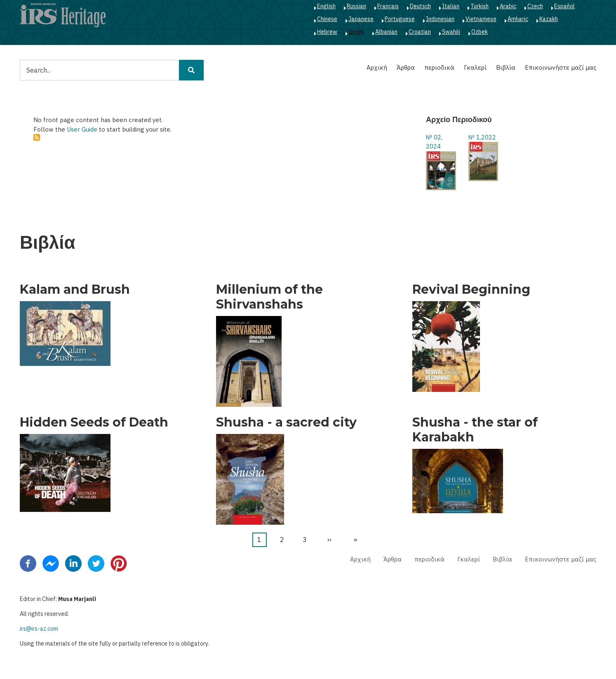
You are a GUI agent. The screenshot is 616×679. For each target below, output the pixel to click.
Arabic (508, 6)
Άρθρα (406, 67)
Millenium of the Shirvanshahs (269, 297)
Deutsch (420, 6)
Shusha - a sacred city (286, 422)
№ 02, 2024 (434, 142)
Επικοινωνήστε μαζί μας (561, 67)
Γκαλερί (475, 67)
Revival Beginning (471, 290)
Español (564, 6)
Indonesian (440, 19)
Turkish (480, 6)
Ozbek (480, 32)
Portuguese (400, 19)
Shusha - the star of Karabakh (475, 430)
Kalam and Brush (75, 290)
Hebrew (327, 32)
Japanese (361, 19)
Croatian (420, 32)
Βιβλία (506, 67)
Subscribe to (37, 137)
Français (388, 6)
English (326, 6)
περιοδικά (439, 67)
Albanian (386, 32)
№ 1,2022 (482, 137)
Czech (535, 6)
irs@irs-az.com (39, 629)
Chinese (327, 19)
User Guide (82, 129)
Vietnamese (481, 19)
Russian (356, 6)
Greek (356, 32)
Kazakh (549, 19)
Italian (451, 6)
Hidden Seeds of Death (94, 422)
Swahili (451, 32)
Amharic (518, 19)
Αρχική (377, 67)
